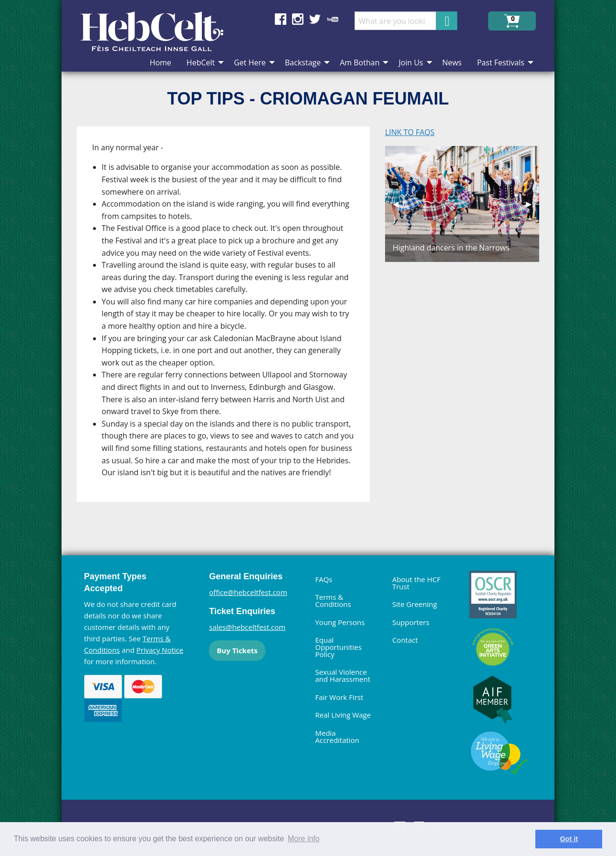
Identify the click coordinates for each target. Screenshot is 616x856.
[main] (231, 322)
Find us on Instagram (298, 19)
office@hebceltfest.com (248, 592)
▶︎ (532, 204)
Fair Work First (339, 697)
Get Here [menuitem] (250, 63)
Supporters (411, 622)
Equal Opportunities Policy (338, 647)
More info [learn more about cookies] (304, 839)
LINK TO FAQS (410, 132)
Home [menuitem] (161, 63)
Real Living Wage (343, 715)
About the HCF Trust (416, 583)
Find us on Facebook (281, 19)
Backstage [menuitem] (303, 63)
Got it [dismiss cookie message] (569, 839)
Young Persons (340, 622)
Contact (405, 640)
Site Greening (415, 604)
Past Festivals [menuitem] (501, 63)
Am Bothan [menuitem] (360, 63)
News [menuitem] (452, 63)
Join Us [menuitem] (411, 63)
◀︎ (399, 204)
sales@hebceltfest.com (247, 627)
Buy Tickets (237, 650)
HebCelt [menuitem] (201, 63)
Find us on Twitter (315, 19)
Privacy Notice (160, 650)
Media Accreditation (337, 736)
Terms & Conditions (333, 600)
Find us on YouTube (333, 19)
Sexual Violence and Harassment (343, 675)
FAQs (324, 579)
